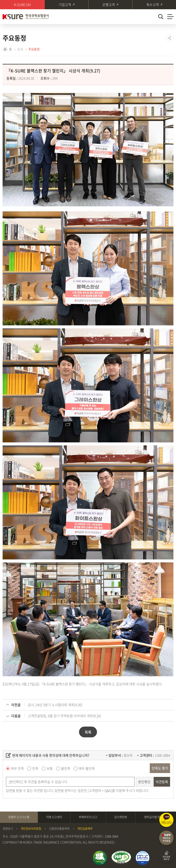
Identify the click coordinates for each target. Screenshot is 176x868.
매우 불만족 (87, 768)
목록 (88, 732)
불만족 (66, 768)
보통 (50, 768)
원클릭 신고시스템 (19, 817)
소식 (20, 49)
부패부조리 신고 (88, 817)
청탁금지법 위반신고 (156, 817)
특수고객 (153, 4)
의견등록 (162, 782)
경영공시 (8, 829)
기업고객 (65, 4)
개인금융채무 (85, 829)
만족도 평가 (160, 768)
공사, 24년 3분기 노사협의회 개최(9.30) (55, 705)
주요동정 (34, 49)
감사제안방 (121, 817)
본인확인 (144, 782)
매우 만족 (17, 768)
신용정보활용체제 (59, 829)
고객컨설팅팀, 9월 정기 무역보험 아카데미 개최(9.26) (64, 716)
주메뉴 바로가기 (0, 0)
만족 (35, 768)
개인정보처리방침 (31, 829)
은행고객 (109, 4)
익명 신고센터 (54, 817)
